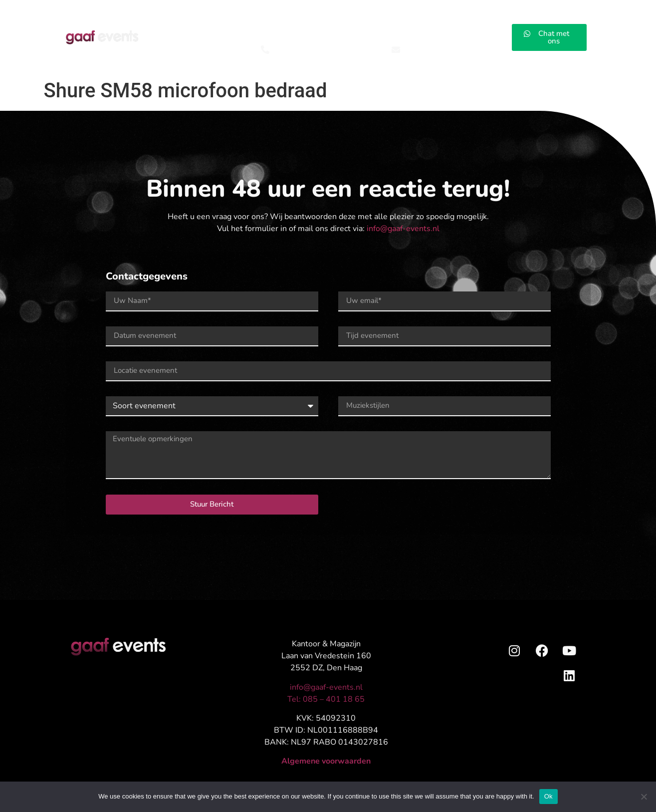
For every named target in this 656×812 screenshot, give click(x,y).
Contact (491, 31)
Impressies (442, 31)
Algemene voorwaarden (326, 761)
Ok (548, 796)
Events (205, 31)
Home (162, 31)
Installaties (387, 31)
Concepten (261, 31)
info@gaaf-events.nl (403, 229)
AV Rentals (326, 31)
